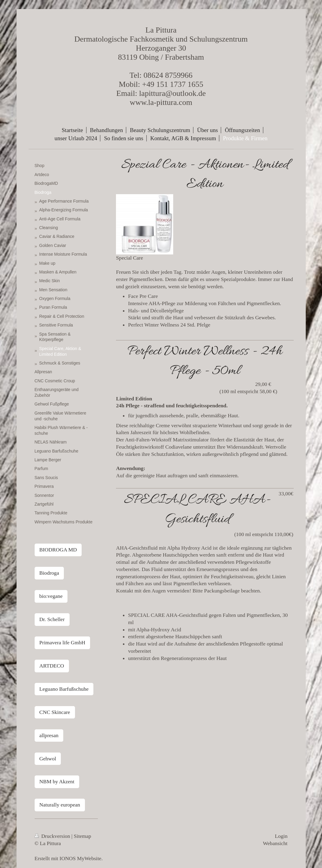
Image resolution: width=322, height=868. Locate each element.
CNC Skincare (55, 712)
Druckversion (53, 836)
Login (281, 836)
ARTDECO (52, 666)
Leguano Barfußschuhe (64, 689)
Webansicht (275, 843)
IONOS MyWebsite (81, 858)
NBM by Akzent (57, 781)
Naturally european (60, 805)
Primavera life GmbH (62, 642)
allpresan (49, 735)
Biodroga (49, 573)
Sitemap (83, 836)
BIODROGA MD (58, 550)
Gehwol (48, 759)
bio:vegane (51, 596)
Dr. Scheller (52, 619)
